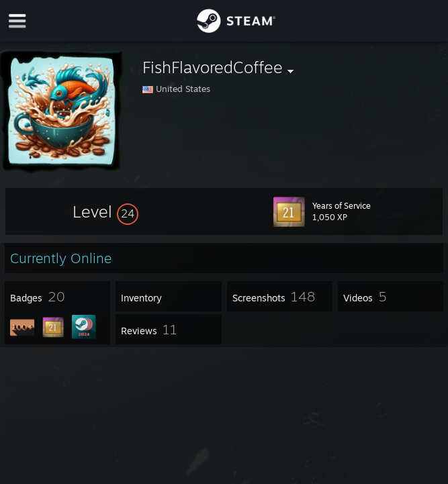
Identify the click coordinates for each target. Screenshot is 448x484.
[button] (105, 211)
